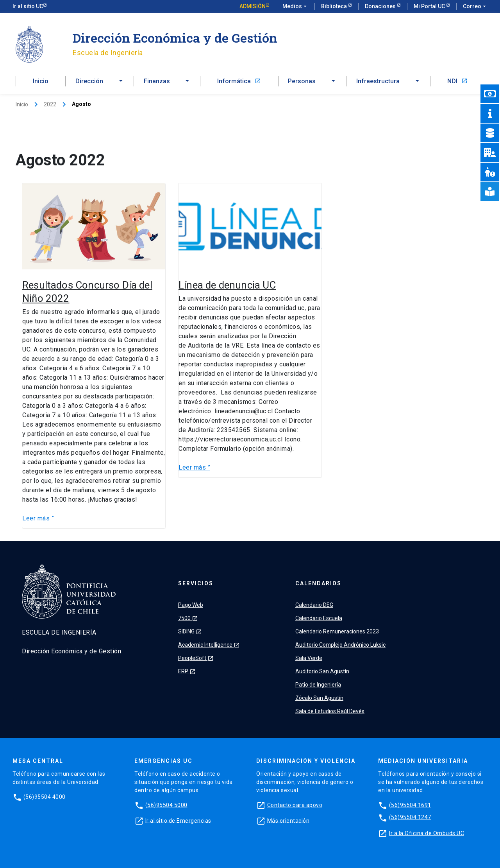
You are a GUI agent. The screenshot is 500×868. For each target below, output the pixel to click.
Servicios (196, 583)
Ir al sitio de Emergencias (178, 820)
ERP (187, 671)
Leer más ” (38, 518)
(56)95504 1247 (410, 817)
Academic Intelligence (209, 645)
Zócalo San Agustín (319, 698)
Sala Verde (309, 658)
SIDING (190, 631)
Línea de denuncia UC (227, 285)
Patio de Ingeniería (318, 685)
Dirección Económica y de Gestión (175, 38)
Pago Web (191, 605)
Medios (295, 7)
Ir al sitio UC (28, 6)
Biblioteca (335, 6)
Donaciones (381, 6)
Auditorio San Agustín (322, 671)
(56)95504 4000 (45, 796)
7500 (188, 618)
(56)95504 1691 (410, 805)
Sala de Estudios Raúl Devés (330, 711)
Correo (475, 7)
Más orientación (288, 820)
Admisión (253, 6)
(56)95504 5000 (166, 805)
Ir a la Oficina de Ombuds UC (427, 833)
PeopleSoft (196, 658)
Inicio (41, 81)
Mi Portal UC (430, 6)
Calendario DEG (314, 605)
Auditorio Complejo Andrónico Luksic (340, 645)
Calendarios (318, 583)
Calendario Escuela (319, 618)
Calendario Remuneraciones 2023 (337, 631)
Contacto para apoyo (295, 805)
